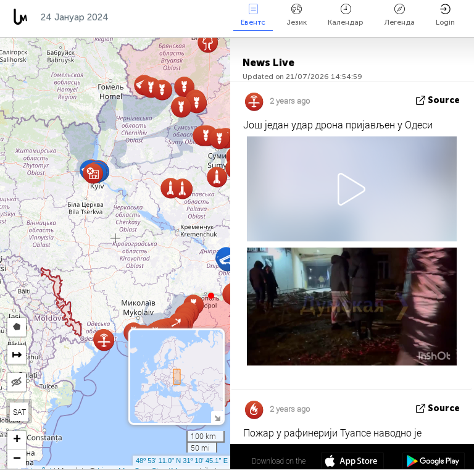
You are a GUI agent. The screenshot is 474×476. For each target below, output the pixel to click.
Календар (346, 15)
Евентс (253, 15)
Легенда (400, 15)
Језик (297, 15)
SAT (19, 412)
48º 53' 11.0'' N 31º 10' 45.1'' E (182, 461)
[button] (211, 296)
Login (445, 15)
